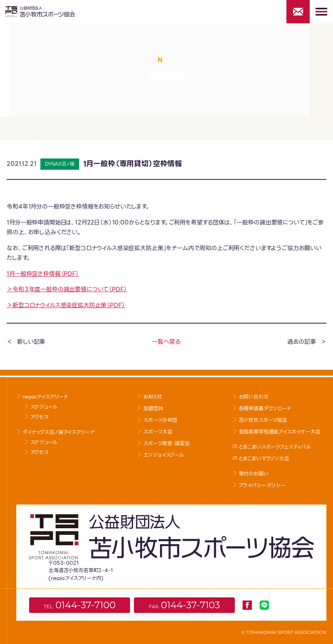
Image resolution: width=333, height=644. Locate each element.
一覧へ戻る (166, 342)
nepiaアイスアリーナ (45, 397)
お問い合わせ (254, 397)
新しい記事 (31, 342)
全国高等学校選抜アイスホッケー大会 (280, 432)
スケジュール (44, 407)
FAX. (184, 605)
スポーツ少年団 (160, 420)
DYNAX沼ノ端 (60, 164)
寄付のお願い (254, 474)
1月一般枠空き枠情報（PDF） (43, 274)
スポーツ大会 (158, 432)
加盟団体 (153, 408)
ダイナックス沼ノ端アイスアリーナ (58, 432)
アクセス (39, 417)
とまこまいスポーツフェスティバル (275, 447)
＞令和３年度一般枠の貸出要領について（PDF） (67, 289)
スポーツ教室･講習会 (166, 443)
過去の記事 (302, 342)
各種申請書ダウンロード (265, 408)
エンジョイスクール (164, 455)
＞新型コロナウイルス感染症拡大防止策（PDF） (66, 305)
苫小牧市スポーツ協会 (263, 420)
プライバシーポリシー (262, 485)
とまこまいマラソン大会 (264, 459)
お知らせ (153, 397)
